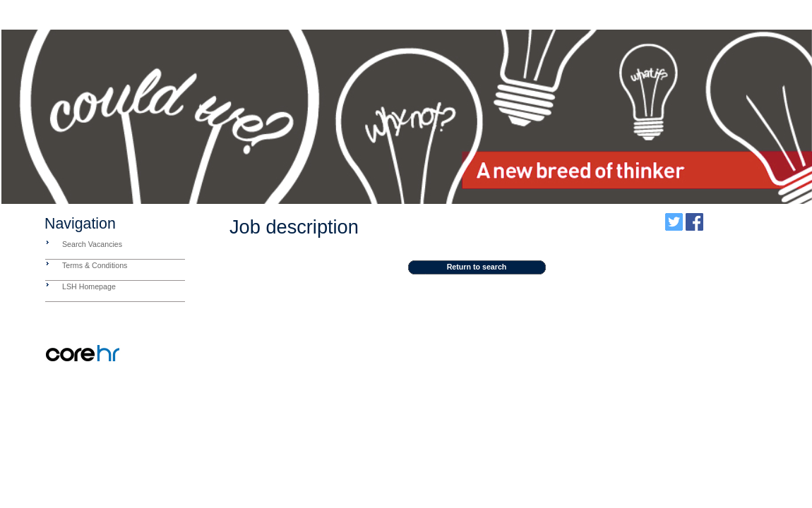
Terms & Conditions (95, 265)
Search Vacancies (92, 244)
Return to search (477, 267)
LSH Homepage (89, 286)
